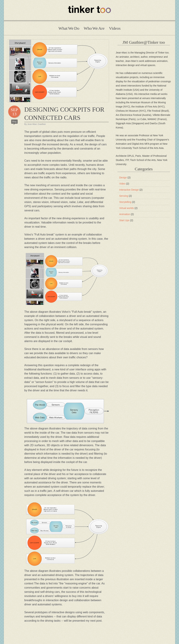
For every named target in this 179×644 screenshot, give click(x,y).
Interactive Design (131, 190)
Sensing (126, 196)
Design (125, 178)
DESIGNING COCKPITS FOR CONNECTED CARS (64, 114)
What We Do (69, 28)
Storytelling (127, 202)
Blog (14, 122)
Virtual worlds (128, 208)
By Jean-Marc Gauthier (35, 124)
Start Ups (126, 220)
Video (124, 184)
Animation (126, 214)
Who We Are (94, 28)
